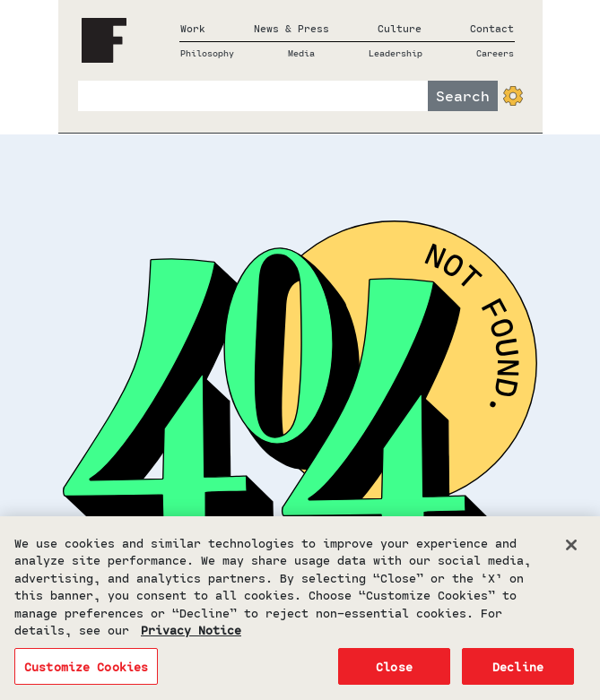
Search (463, 95)
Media (301, 53)
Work (193, 28)
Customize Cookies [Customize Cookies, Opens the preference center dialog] (86, 671)
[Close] (571, 549)
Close (394, 671)
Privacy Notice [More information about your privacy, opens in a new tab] (191, 634)
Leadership (396, 53)
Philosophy (207, 53)
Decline (518, 671)
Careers (495, 53)
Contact (492, 28)
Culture (400, 28)
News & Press (291, 28)
